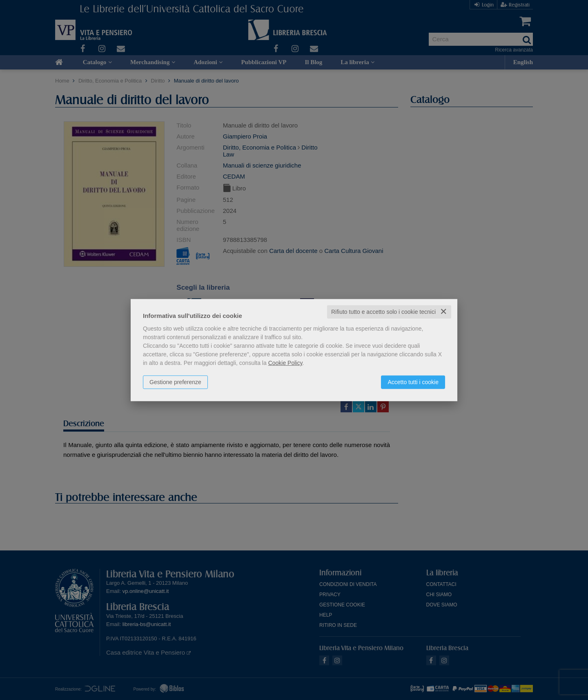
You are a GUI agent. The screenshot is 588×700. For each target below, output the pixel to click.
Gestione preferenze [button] (175, 382)
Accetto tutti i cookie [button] (413, 382)
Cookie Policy (285, 363)
